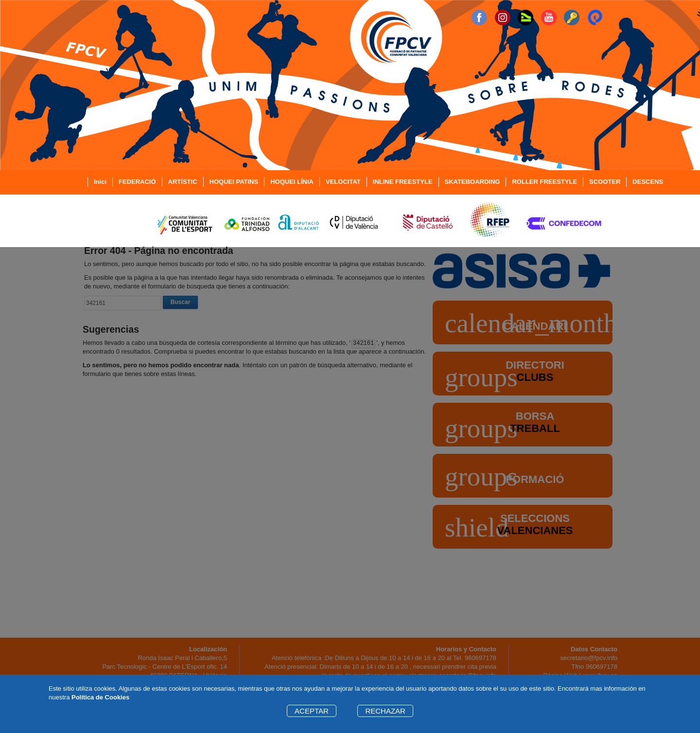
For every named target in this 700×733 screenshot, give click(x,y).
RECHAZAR (385, 711)
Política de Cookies (100, 697)
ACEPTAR (312, 711)
